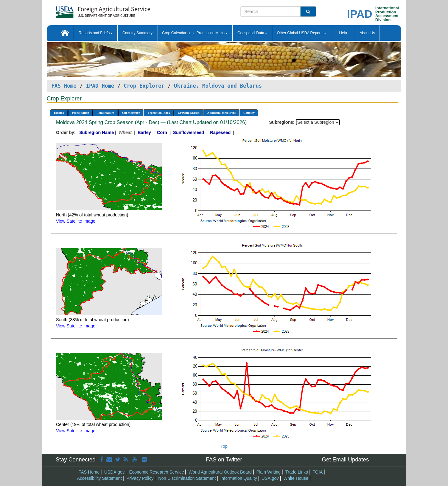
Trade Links (297, 472)
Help (343, 33)
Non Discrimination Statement (187, 478)
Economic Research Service (156, 472)
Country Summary (137, 33)
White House (296, 478)
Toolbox (59, 113)
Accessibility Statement (100, 478)
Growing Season (189, 113)
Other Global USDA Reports (302, 33)
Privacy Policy (140, 478)
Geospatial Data (252, 33)
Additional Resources (221, 113)
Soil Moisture (131, 113)
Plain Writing (268, 472)
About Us (367, 33)
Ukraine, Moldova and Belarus (218, 86)
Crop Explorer (144, 86)
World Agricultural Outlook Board (220, 472)
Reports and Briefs (96, 33)
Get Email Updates (345, 460)
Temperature (105, 113)
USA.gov (270, 478)
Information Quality (239, 478)
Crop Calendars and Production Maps (195, 33)
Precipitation (80, 113)
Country (249, 113)
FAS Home (64, 86)
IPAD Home (100, 86)
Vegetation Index (159, 113)
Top (224, 446)
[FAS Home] (88, 10)
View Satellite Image (76, 221)
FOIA (318, 472)
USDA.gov (114, 472)
